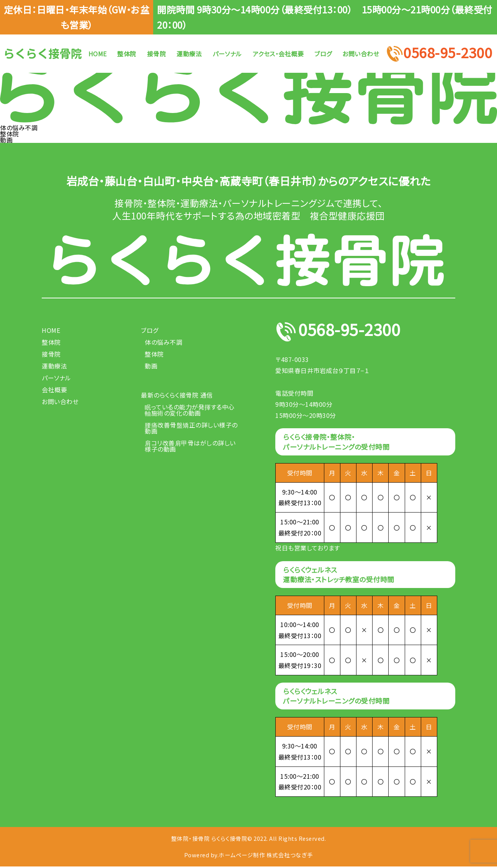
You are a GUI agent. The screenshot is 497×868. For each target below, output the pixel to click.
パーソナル (227, 54)
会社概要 (54, 390)
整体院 (127, 54)
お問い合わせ (361, 54)
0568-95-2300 (448, 54)
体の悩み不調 (19, 128)
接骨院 (157, 54)
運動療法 (189, 54)
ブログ (323, 54)
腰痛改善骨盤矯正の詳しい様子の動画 (191, 428)
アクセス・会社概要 (278, 54)
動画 (6, 140)
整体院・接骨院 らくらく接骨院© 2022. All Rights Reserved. (249, 839)
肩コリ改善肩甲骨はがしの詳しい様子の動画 (190, 446)
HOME (98, 54)
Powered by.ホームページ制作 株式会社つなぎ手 (248, 856)
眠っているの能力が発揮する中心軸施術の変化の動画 (190, 410)
